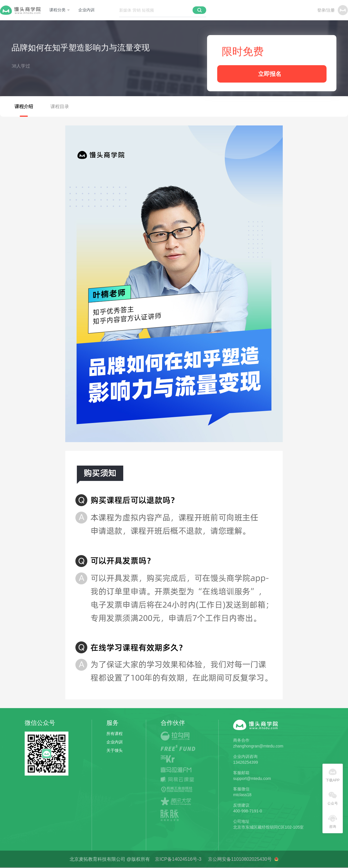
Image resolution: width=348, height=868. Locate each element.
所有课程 (115, 734)
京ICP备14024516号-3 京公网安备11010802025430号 (214, 859)
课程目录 (60, 106)
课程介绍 (24, 106)
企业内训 (86, 10)
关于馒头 (115, 750)
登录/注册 (326, 10)
